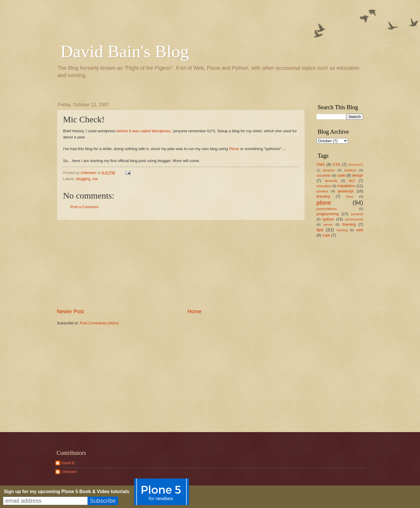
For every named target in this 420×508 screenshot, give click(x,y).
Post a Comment (84, 207)
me (95, 179)
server (328, 225)
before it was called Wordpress (144, 131)
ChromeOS (356, 165)
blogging (83, 179)
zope (326, 235)
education (324, 186)
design (358, 175)
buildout (350, 170)
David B (68, 463)
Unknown (69, 472)
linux (350, 196)
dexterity (331, 181)
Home (195, 312)
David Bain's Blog (125, 51)
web (360, 230)
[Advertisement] (181, 264)
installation (346, 186)
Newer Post (70, 312)
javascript (346, 191)
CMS (321, 165)
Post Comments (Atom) (99, 323)
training (342, 230)
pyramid (357, 214)
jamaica (322, 191)
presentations (327, 209)
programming (328, 214)
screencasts (354, 219)
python (328, 219)
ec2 (352, 181)
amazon (329, 170)
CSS (336, 165)
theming (349, 224)
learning (323, 196)
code (341, 175)
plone (324, 202)
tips (320, 230)
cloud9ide (324, 175)
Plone (234, 149)
